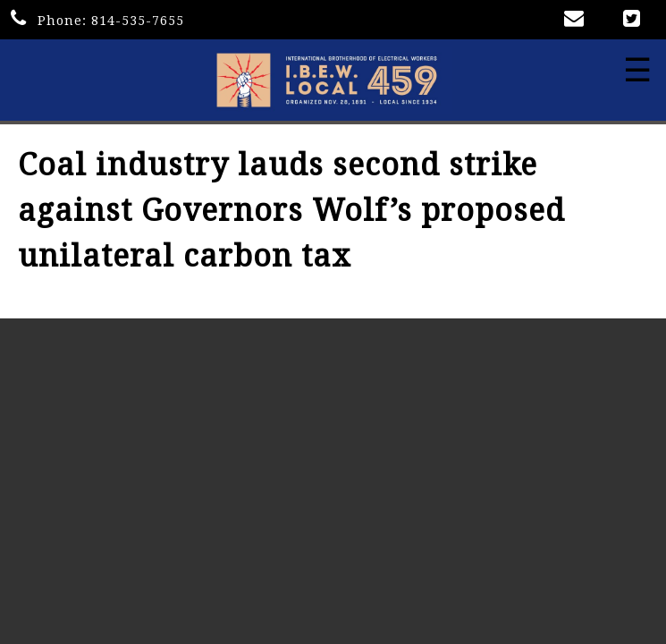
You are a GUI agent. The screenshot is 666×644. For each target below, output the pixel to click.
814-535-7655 (138, 21)
